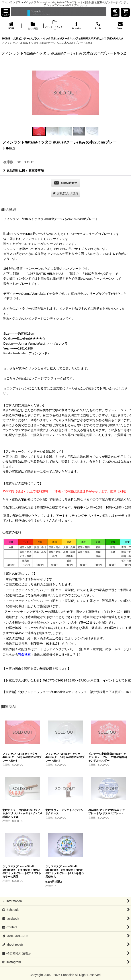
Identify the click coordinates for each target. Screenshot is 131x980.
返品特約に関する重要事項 (24, 171)
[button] (6, 12)
